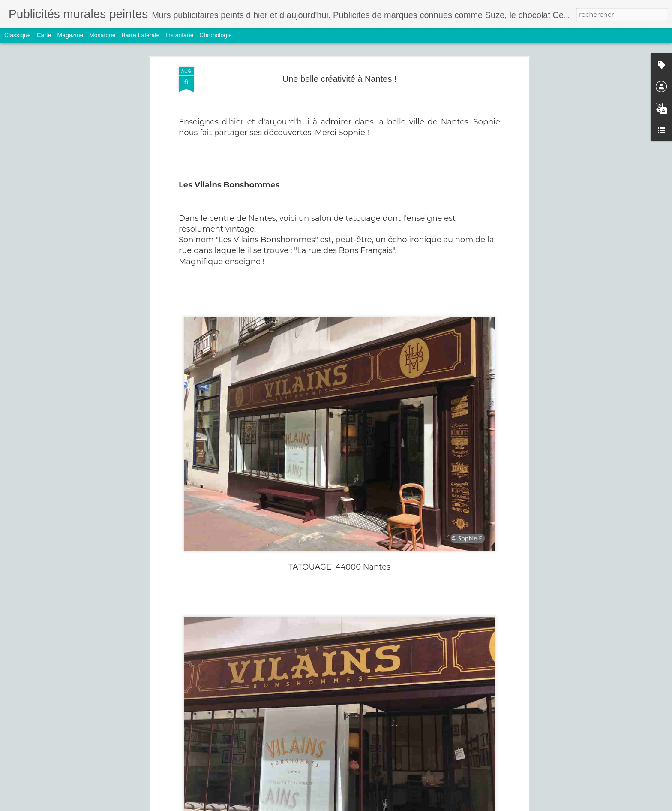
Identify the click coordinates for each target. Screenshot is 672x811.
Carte (44, 35)
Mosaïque (102, 35)
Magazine (70, 35)
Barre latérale (140, 35)
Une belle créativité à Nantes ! (340, 69)
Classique (17, 35)
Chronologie (216, 35)
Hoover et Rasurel (277, 801)
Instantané (179, 35)
